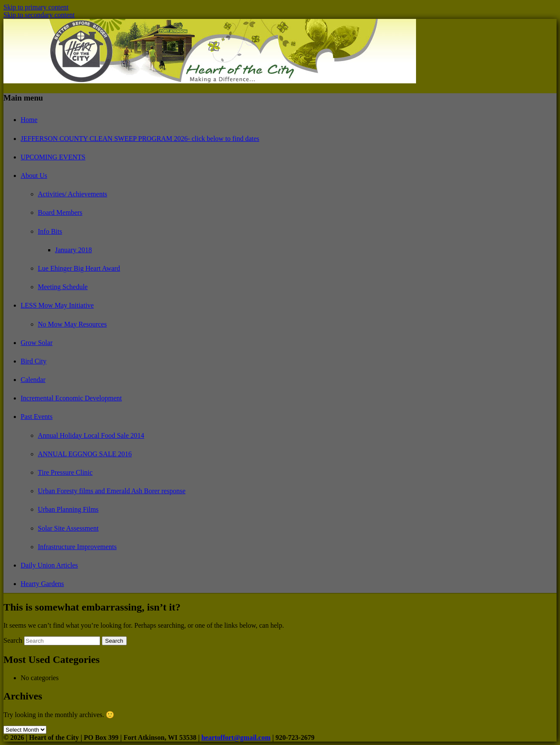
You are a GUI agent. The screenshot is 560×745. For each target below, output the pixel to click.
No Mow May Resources (72, 324)
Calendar (33, 380)
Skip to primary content (36, 7)
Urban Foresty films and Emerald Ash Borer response (112, 491)
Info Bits (50, 231)
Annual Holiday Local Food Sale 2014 (91, 435)
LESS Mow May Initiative (57, 305)
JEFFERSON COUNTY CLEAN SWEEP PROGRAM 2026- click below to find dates (140, 139)
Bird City (34, 361)
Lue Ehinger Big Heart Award (79, 268)
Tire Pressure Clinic (65, 472)
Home (29, 120)
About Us (34, 176)
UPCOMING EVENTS (53, 157)
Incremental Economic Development (71, 398)
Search (13, 640)
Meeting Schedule (63, 287)
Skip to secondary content (39, 15)
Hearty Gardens (42, 584)
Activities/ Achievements (72, 194)
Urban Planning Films (68, 509)
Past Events (37, 417)
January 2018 (73, 250)
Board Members (60, 212)
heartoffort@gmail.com (236, 737)
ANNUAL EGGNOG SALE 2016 (85, 454)
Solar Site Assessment (68, 528)
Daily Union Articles (49, 565)
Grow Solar (37, 343)
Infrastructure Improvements (77, 547)
